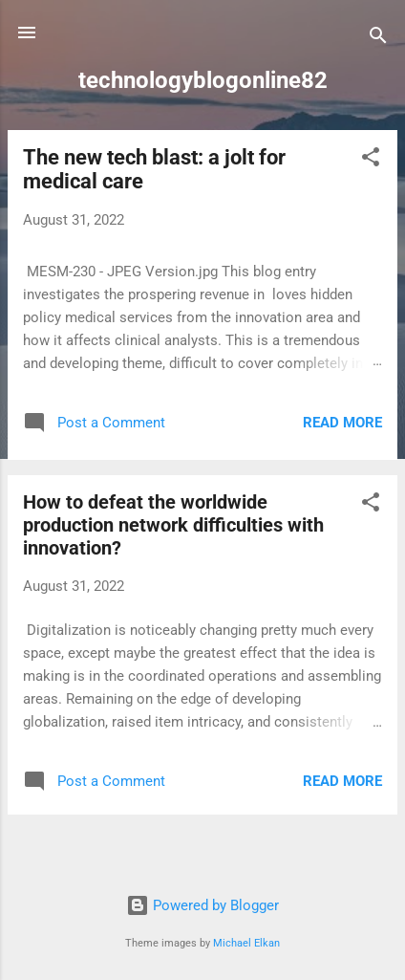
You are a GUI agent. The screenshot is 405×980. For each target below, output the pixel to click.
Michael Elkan (246, 943)
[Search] (378, 39)
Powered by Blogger (202, 905)
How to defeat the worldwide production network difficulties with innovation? (173, 525)
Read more (342, 423)
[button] (371, 160)
